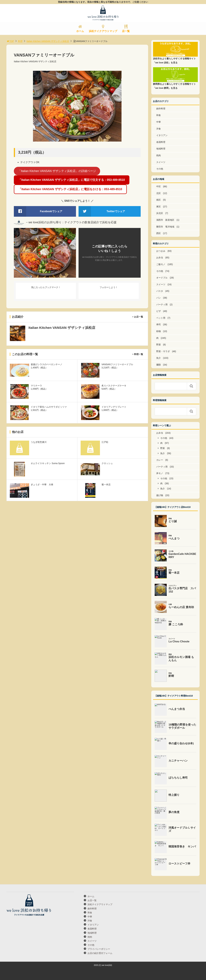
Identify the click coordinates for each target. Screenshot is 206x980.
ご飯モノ (161, 264)
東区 (159, 207)
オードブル (162, 278)
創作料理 (161, 109)
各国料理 (161, 142)
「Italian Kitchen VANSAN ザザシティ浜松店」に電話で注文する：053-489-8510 (72, 180)
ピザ (159, 311)
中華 (159, 122)
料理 (20, 41)
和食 (159, 115)
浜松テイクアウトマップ (103, 31)
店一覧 (126, 31)
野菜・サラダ (163, 351)
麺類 (159, 365)
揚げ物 (160, 495)
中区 (159, 186)
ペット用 (161, 318)
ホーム (80, 31)
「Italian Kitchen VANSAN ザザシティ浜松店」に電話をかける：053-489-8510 (70, 189)
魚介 (159, 358)
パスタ (160, 291)
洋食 (159, 129)
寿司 (159, 324)
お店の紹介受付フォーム (100, 953)
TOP (10, 41)
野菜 (159, 345)
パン (159, 298)
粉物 (159, 331)
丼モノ (160, 473)
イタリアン (162, 135)
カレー (160, 460)
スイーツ (161, 162)
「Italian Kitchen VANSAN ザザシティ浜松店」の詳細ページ (57, 171)
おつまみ (161, 251)
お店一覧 (139, 317)
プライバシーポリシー (99, 949)
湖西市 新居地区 (165, 220)
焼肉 (159, 155)
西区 (159, 233)
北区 (159, 193)
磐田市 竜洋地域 (165, 227)
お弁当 (160, 258)
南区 (159, 200)
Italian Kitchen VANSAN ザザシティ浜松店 (48, 41)
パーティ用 (162, 305)
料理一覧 (139, 354)
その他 (160, 169)
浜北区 (160, 213)
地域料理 (161, 149)
